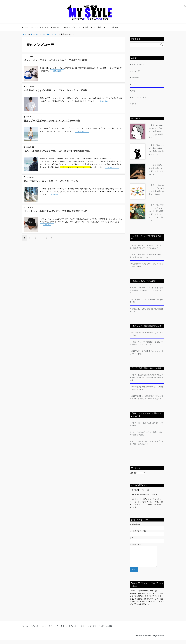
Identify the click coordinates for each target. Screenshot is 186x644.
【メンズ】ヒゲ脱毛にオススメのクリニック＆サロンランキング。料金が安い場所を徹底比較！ (146, 378)
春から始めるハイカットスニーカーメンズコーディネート (59, 181)
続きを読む (57, 71)
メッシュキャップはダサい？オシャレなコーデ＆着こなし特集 (62, 60)
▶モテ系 (133, 104)
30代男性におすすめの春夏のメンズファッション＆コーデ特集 (61, 90)
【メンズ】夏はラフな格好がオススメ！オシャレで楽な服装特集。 (64, 151)
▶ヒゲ (106, 27)
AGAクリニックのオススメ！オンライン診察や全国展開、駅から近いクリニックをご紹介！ (146, 290)
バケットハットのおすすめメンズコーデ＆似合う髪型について (62, 211)
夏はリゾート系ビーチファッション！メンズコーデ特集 (57, 121)
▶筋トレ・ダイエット (72, 27)
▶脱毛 (86, 27)
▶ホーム (25, 27)
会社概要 (115, 27)
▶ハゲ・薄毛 (96, 27)
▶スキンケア (56, 27)
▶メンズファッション (40, 27)
